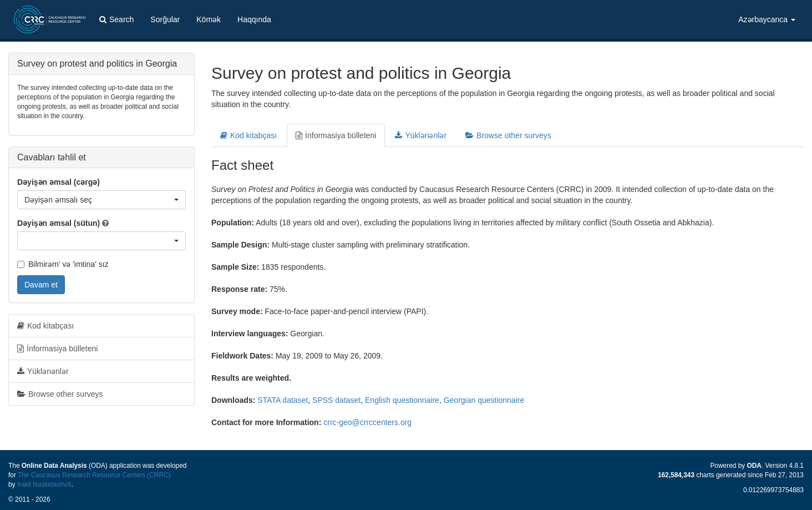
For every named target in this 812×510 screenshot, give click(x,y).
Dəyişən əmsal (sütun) (59, 223)
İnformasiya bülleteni (336, 135)
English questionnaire (402, 400)
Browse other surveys (508, 135)
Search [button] (116, 19)
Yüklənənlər (421, 135)
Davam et (41, 285)
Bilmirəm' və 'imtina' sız (63, 264)
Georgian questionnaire (484, 400)
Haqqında (254, 19)
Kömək (209, 19)
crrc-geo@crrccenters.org (367, 422)
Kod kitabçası (248, 135)
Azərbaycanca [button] (767, 19)
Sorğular (165, 19)
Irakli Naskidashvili (44, 484)
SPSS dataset (336, 400)
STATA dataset (283, 400)
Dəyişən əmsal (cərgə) (59, 182)
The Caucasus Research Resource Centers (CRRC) (94, 475)
